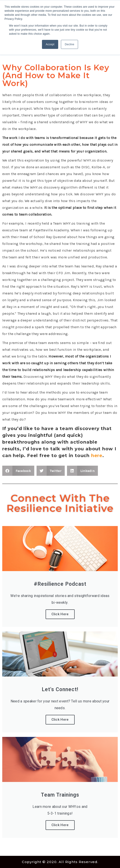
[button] (18, 471)
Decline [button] (69, 44)
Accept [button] (50, 44)
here (97, 456)
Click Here (60, 614)
